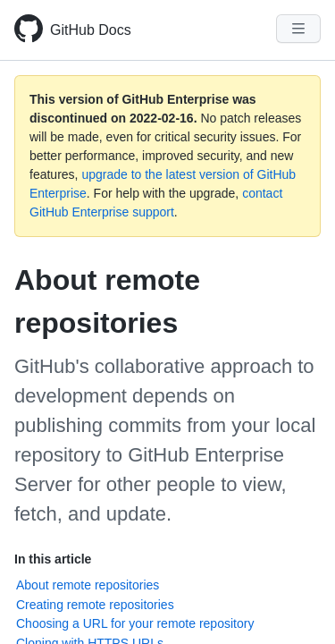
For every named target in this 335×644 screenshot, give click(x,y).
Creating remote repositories (95, 605)
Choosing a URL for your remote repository (135, 623)
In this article (53, 559)
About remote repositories (88, 585)
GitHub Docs (91, 30)
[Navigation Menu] (298, 29)
